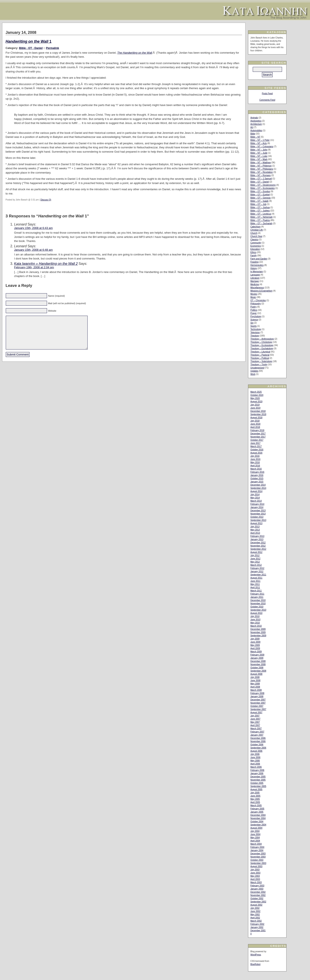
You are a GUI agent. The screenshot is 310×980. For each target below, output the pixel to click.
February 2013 (257, 536)
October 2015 (257, 478)
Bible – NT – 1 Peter (260, 140)
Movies (254, 294)
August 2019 (256, 402)
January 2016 (257, 475)
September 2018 (258, 414)
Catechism (255, 227)
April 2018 (255, 427)
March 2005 (256, 805)
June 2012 (255, 559)
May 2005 (255, 799)
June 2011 (255, 581)
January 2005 (257, 812)
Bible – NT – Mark (259, 159)
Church (254, 233)
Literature (255, 278)
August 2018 (256, 418)
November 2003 (258, 857)
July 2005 (255, 793)
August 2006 (256, 751)
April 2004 (255, 841)
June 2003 (255, 873)
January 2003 (257, 889)
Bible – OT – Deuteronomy (263, 185)
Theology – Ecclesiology (262, 345)
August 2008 (256, 674)
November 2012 (258, 546)
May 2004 (255, 838)
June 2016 (255, 459)
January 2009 (257, 658)
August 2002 (256, 905)
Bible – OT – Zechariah (261, 223)
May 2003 (255, 876)
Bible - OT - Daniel (31, 48)
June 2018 (255, 424)
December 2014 (258, 485)
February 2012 (257, 568)
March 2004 (256, 844)
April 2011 (255, 587)
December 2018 (258, 411)
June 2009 (255, 642)
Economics (256, 246)
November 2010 (258, 603)
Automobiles (256, 130)
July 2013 (255, 527)
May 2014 (255, 498)
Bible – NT (255, 137)
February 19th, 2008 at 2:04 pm (34, 267)
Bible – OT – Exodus (260, 191)
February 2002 (257, 924)
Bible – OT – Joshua (260, 207)
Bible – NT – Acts (259, 143)
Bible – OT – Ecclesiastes (263, 188)
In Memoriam (257, 272)
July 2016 (255, 456)
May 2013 (255, 530)
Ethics (253, 252)
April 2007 (255, 725)
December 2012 (258, 543)
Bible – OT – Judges (260, 211)
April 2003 (255, 879)
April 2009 (255, 648)
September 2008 (258, 671)
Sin (252, 323)
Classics (254, 239)
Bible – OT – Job (258, 204)
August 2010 (256, 613)
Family (253, 256)
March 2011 (256, 591)
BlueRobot (255, 964)
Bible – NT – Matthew (261, 163)
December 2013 (258, 511)
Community (256, 243)
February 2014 (257, 504)
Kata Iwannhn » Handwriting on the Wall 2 (46, 264)
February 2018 (257, 430)
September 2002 (258, 902)
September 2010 (258, 610)
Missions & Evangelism (261, 291)
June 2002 (255, 911)
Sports (253, 326)
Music (253, 297)
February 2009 (257, 655)
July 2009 (255, 639)
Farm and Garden (259, 259)
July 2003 (255, 870)
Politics (254, 310)
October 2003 (257, 860)
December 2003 (258, 854)
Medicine (255, 284)
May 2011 (255, 584)
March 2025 (256, 392)
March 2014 (256, 501)
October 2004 (257, 822)
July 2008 (255, 677)
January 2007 (257, 735)
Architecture (256, 124)
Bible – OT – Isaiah (259, 201)
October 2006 (257, 745)
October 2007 (257, 706)
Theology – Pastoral (260, 355)
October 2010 (257, 607)
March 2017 (256, 446)
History (254, 268)
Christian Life (257, 230)
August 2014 (256, 491)
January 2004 (257, 850)
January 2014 (257, 507)
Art (252, 127)
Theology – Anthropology (262, 339)
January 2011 (257, 597)
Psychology (256, 316)
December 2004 (258, 815)
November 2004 (258, 818)
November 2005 (258, 780)
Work (253, 374)
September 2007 (258, 709)
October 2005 (257, 783)
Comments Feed (267, 100)
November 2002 (258, 895)
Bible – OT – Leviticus (261, 214)
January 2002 (257, 927)
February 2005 (257, 809)
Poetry (253, 307)
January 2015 (257, 482)
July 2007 (255, 716)
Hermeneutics (257, 265)
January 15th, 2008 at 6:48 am (33, 250)
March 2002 (256, 921)
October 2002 (257, 898)
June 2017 (255, 443)
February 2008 (257, 693)
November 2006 (258, 741)
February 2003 (257, 886)
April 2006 (255, 764)
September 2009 (258, 636)
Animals (254, 118)
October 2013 (257, 517)
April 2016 (255, 466)
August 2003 (256, 866)
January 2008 (257, 696)
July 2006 (255, 754)
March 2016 (256, 469)
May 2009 (255, 645)
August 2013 (256, 523)
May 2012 (255, 562)
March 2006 (256, 767)
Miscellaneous (257, 288)
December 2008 (258, 661)
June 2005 (255, 796)
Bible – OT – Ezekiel (260, 195)
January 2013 (257, 539)
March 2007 (256, 729)
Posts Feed (267, 94)
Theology (255, 336)
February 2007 (257, 732)
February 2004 (257, 847)
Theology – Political (260, 358)
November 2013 (258, 514)
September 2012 (258, 549)
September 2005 (258, 786)
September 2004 (258, 825)
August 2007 (256, 713)
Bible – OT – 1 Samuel (261, 179)
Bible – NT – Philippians (262, 169)
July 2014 (255, 494)
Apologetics (256, 121)
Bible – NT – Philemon (261, 166)
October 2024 (257, 395)
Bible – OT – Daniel (260, 182)
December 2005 (258, 777)
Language (255, 275)
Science (254, 320)
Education (255, 249)
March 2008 (256, 690)
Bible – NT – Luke (259, 156)
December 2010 (258, 600)
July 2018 (255, 421)
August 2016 (256, 453)
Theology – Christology (261, 342)
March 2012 (256, 565)
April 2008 (255, 687)
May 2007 (255, 722)
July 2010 (255, 616)
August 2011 (256, 578)
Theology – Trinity (259, 365)
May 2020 (255, 398)
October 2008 (257, 668)
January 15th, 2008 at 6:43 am (33, 228)
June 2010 (255, 620)
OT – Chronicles (258, 300)
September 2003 (258, 863)
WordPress (256, 955)
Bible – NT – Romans (261, 175)
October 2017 (257, 440)
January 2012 (257, 571)
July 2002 (255, 908)
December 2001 (258, 931)
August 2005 (256, 789)
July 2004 (255, 831)
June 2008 (255, 680)
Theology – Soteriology (261, 361)
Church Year (256, 236)
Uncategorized (257, 368)
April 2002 (255, 918)
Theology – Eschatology (262, 349)
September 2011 (258, 575)
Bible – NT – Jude (259, 153)
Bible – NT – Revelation (262, 172)
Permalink (52, 48)
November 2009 (258, 632)
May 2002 (255, 914)
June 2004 (255, 834)
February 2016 (257, 472)
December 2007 (258, 700)
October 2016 (257, 450)
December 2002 (258, 892)
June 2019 (255, 408)
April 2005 (255, 802)
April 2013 (255, 533)
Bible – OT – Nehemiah (262, 217)
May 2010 (255, 623)
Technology (256, 329)
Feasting (254, 262)
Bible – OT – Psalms (260, 220)
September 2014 (258, 488)
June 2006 (255, 757)
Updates (254, 371)
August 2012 (256, 552)
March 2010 (256, 626)
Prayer (253, 313)
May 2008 (255, 684)
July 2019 (255, 405)
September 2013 (258, 520)
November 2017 (258, 437)
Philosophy (256, 304)
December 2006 (258, 738)
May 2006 (255, 761)
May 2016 (255, 462)
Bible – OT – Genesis (261, 198)
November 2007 (258, 703)
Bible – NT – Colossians (262, 147)
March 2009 (256, 652)
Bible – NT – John (259, 150)
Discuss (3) (46, 200)
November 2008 (258, 664)
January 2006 (257, 773)
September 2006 (258, 748)
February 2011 (257, 594)
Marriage (255, 281)
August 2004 (256, 828)
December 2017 (258, 434)
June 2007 (255, 719)
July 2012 (255, 555)
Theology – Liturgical (260, 352)
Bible (253, 134)
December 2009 (258, 629)
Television (255, 332)
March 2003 (256, 882)
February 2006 (257, 770)
